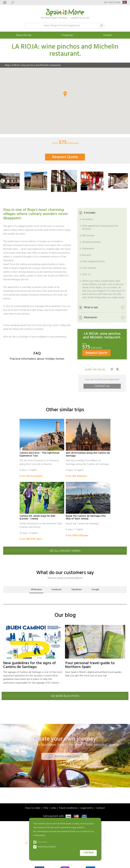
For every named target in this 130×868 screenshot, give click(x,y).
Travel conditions (68, 808)
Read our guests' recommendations (65, 578)
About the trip (24, 35)
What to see (91, 308)
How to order (33, 808)
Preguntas (67, 35)
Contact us (102, 386)
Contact (100, 808)
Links (53, 808)
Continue (88, 853)
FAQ (46, 808)
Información (90, 318)
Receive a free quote (67, 757)
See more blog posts (65, 696)
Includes (108, 35)
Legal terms (87, 808)
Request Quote (65, 157)
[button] (3, 181)
